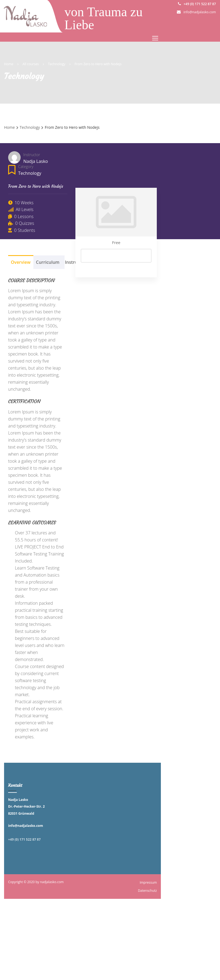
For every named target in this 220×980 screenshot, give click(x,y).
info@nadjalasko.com (200, 12)
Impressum (148, 882)
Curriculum (48, 262)
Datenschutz (147, 891)
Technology (30, 173)
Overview (21, 262)
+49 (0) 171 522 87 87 (200, 4)
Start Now (116, 256)
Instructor (32, 155)
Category (26, 167)
